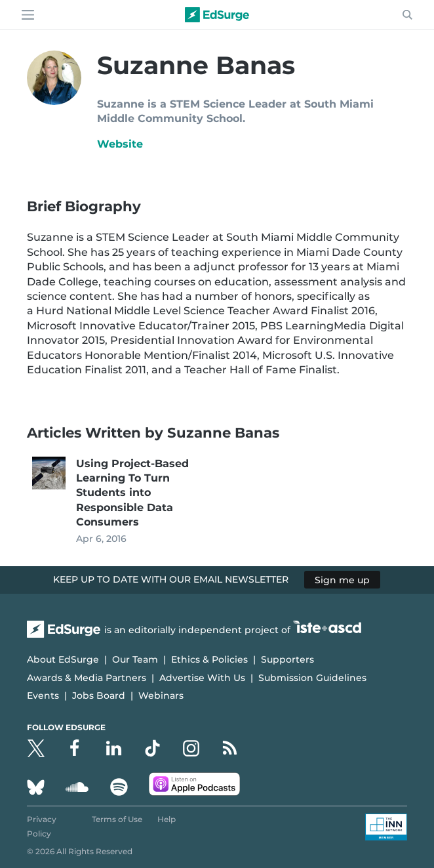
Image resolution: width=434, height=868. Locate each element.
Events (43, 695)
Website (120, 144)
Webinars (161, 695)
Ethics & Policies (209, 659)
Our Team (135, 659)
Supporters (287, 659)
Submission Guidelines (312, 678)
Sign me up (342, 579)
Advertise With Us (202, 678)
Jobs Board (99, 695)
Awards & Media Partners (87, 678)
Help (167, 819)
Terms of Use (117, 819)
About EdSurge (63, 659)
